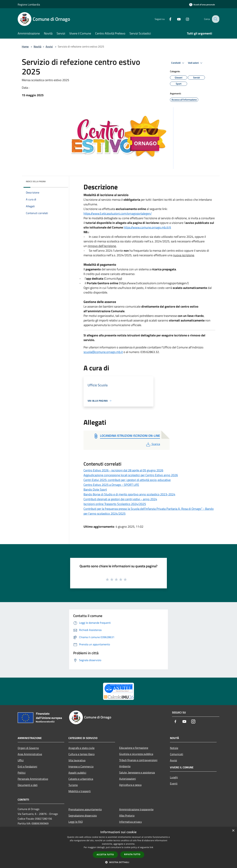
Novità (37, 46)
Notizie (174, 748)
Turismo (73, 785)
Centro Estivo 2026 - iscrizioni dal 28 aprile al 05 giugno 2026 (123, 470)
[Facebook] (168, 19)
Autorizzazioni (128, 779)
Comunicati (177, 754)
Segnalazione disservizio (83, 816)
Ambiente (125, 766)
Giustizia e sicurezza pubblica (136, 754)
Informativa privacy (131, 822)
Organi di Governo (28, 748)
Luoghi (174, 777)
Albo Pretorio (127, 816)
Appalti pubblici (77, 773)
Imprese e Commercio (81, 766)
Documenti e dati (28, 785)
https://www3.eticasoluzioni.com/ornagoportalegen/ (118, 213)
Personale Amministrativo (33, 779)
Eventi (174, 783)
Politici (22, 773)
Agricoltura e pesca (130, 785)
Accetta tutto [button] (105, 855)
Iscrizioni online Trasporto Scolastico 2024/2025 (115, 504)
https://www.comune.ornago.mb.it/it (147, 227)
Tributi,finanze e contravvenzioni (138, 760)
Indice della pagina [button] (36, 181)
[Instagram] (185, 19)
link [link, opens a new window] (152, 847)
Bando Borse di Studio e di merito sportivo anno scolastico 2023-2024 (129, 494)
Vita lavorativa (77, 760)
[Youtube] (176, 19)
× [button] (233, 831)
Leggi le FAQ (76, 822)
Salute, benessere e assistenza (137, 772)
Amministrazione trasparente (136, 809)
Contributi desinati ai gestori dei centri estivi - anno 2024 (120, 499)
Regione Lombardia (29, 4)
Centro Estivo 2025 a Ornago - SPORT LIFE (111, 485)
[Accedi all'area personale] (202, 5)
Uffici (21, 760)
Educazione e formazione (134, 748)
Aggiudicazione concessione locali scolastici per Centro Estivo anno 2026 (131, 475)
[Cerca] (215, 19)
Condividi (178, 63)
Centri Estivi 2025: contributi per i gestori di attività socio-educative (127, 480)
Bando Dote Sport (95, 489)
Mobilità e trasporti (80, 791)
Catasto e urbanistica (81, 779)
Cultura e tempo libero (81, 754)
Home (25, 46)
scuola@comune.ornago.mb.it (103, 352)
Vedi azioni (196, 63)
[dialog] (118, 848)
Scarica (153, 444)
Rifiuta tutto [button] (132, 854)
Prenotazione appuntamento (85, 809)
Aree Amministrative (30, 754)
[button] (118, 862)
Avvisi (49, 46)
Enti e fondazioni (27, 766)
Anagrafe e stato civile (81, 748)
